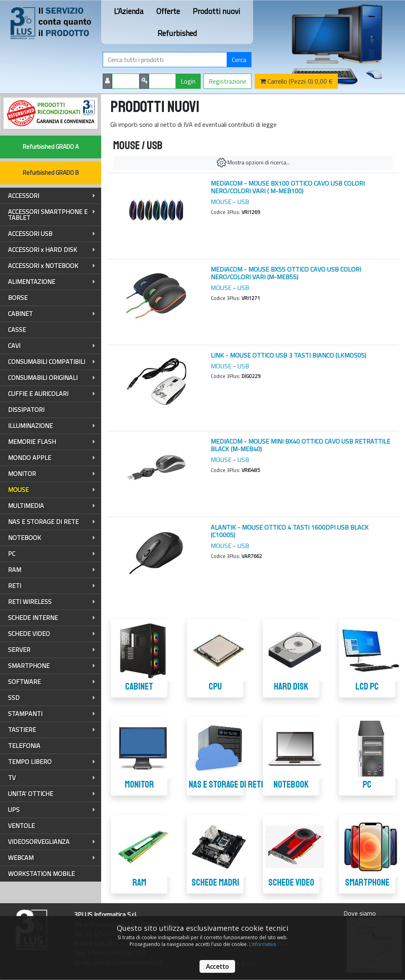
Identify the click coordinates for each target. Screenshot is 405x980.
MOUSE (52, 490)
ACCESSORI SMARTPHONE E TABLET (52, 215)
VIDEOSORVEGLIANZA (52, 842)
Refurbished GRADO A (51, 147)
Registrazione (227, 81)
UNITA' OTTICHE (52, 794)
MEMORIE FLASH (52, 442)
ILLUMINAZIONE (52, 426)
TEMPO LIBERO (52, 762)
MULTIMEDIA (52, 506)
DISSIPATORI (26, 410)
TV (52, 778)
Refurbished (177, 33)
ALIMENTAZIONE (52, 282)
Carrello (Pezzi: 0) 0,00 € (296, 81)
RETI (52, 586)
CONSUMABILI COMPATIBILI (52, 362)
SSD (52, 698)
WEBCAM (52, 858)
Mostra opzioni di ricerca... (253, 163)
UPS (52, 810)
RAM (52, 570)
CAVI (52, 346)
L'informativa (262, 944)
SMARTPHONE (52, 666)
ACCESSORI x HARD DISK (52, 250)
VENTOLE (21, 826)
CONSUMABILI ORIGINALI (52, 378)
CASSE (17, 330)
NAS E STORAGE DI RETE (52, 522)
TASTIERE (52, 730)
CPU (215, 686)
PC (52, 554)
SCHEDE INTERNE (52, 618)
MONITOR (52, 474)
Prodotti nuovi (216, 11)
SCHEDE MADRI (215, 882)
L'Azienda (129, 11)
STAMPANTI (52, 714)
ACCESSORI (52, 196)
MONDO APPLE (52, 458)
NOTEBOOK (52, 538)
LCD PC (367, 686)
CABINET (52, 314)
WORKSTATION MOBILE (41, 874)
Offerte (168, 11)
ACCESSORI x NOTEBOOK (52, 266)
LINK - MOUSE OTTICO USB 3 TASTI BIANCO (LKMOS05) (288, 355)
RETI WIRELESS (52, 602)
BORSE (18, 298)
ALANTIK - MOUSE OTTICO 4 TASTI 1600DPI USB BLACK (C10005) (290, 531)
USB (243, 202)
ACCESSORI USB (52, 234)
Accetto (217, 966)
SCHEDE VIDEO (52, 634)
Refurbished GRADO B (51, 173)
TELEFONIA (24, 746)
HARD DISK (291, 686)
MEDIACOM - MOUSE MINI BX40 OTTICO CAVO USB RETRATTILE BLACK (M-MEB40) (300, 445)
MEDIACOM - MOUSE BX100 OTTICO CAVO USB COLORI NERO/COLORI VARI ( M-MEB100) (288, 187)
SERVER (52, 650)
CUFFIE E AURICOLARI (52, 394)
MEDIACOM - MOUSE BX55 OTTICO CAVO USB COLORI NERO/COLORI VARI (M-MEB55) (286, 273)
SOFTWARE (52, 682)
